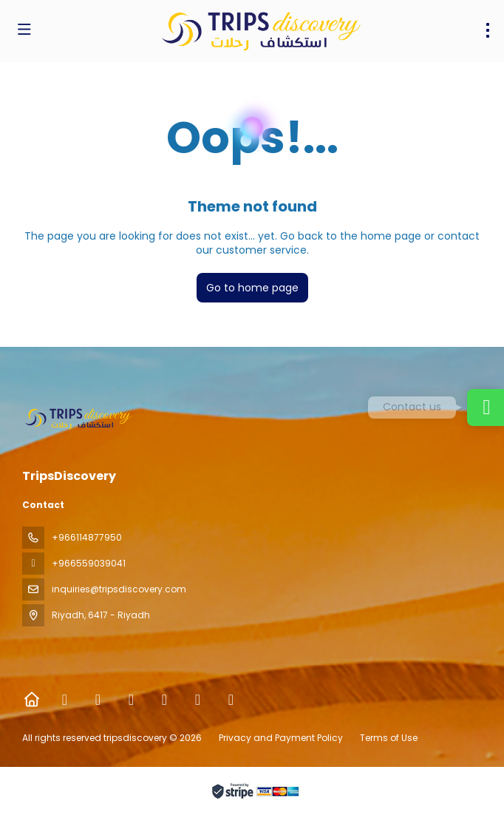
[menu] (488, 30)
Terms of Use (388, 738)
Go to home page (252, 288)
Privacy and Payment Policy (281, 738)
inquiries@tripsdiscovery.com (119, 589)
